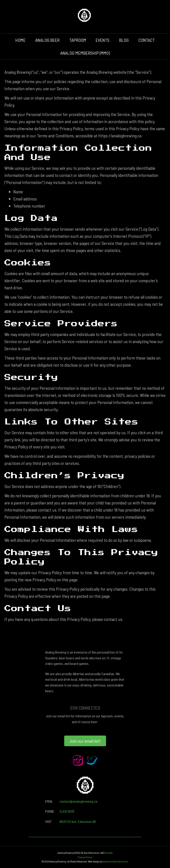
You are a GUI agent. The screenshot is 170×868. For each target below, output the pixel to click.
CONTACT (147, 40)
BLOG (124, 40)
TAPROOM (78, 40)
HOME (20, 40)
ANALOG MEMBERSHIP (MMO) (85, 53)
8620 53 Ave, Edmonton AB (78, 821)
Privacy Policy (85, 857)
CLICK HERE (67, 811)
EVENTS (102, 40)
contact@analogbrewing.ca (78, 801)
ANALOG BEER (47, 40)
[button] (85, 741)
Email (107, 853)
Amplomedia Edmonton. (116, 861)
